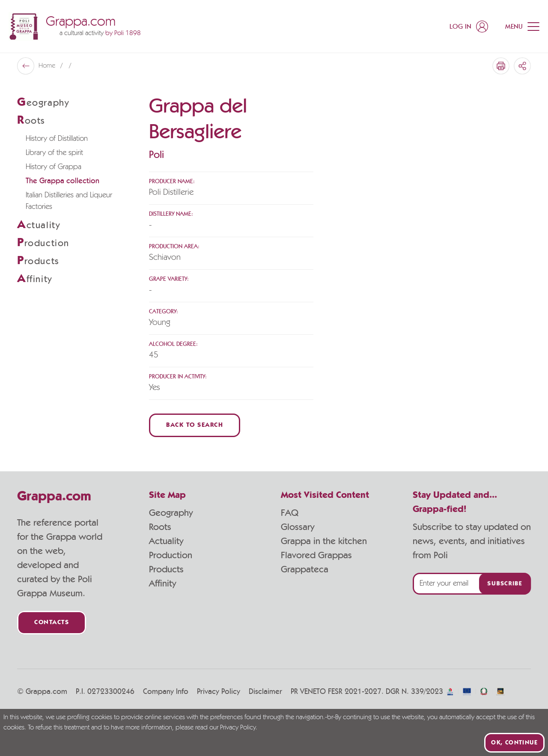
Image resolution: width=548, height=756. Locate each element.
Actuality (166, 541)
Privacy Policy (219, 692)
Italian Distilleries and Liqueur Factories (69, 201)
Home (48, 66)
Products (166, 569)
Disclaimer (265, 692)
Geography (171, 513)
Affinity (162, 583)
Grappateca (305, 569)
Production (171, 555)
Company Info (166, 692)
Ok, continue (514, 743)
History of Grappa (54, 167)
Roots (160, 527)
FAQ (290, 513)
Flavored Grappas (316, 555)
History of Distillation (57, 139)
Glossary (298, 527)
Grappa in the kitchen (324, 541)
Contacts (52, 623)
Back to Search (195, 425)
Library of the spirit (54, 153)
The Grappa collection (63, 181)
